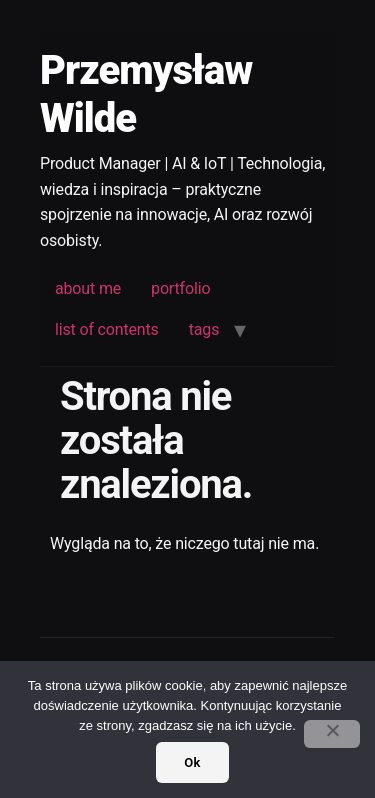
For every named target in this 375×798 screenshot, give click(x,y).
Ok (192, 762)
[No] (332, 734)
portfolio (180, 288)
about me (88, 288)
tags (204, 329)
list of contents (107, 329)
